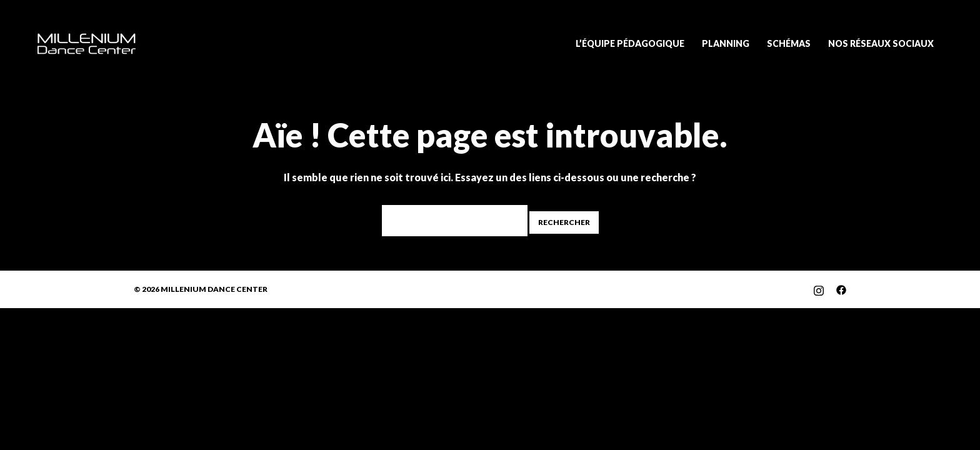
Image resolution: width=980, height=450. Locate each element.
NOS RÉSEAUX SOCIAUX (881, 43)
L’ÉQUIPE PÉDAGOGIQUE (630, 43)
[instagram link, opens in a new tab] (819, 289)
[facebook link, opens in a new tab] (841, 289)
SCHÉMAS (789, 43)
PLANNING (726, 43)
